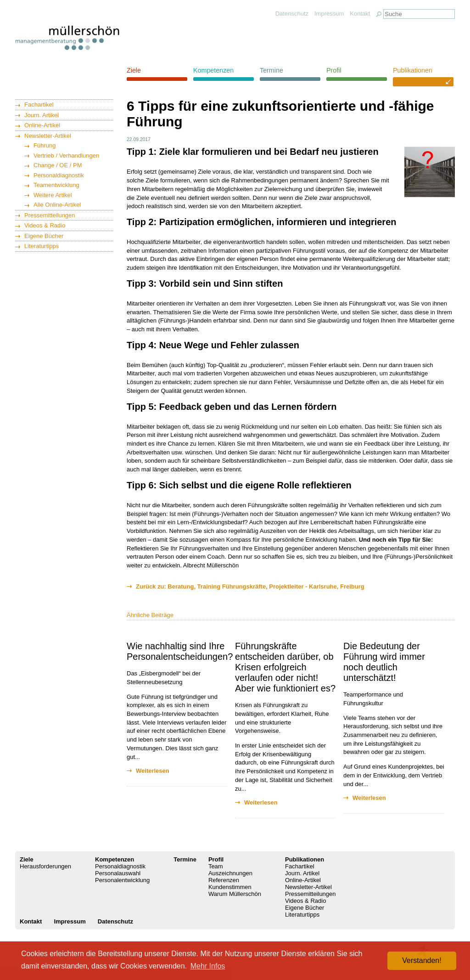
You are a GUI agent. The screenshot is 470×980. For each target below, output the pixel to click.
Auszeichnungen (230, 873)
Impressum (329, 14)
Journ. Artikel (42, 115)
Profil (334, 70)
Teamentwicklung (56, 185)
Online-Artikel (42, 125)
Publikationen (413, 70)
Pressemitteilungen (50, 215)
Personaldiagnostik (59, 175)
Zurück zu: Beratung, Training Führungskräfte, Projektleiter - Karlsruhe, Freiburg (250, 586)
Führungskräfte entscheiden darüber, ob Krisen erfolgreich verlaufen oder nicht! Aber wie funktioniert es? (285, 667)
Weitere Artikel (53, 195)
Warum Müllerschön (235, 894)
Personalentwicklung (122, 880)
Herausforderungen (45, 866)
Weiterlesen (153, 771)
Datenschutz (292, 14)
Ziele (134, 70)
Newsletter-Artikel (48, 136)
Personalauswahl (118, 873)
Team (216, 866)
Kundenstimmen (230, 887)
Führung (45, 145)
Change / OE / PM (58, 165)
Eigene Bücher (44, 236)
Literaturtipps (42, 246)
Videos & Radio (45, 225)
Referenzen (224, 880)
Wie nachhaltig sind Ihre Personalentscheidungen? (180, 651)
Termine (271, 70)
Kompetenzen (213, 70)
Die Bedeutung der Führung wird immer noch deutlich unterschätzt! (384, 662)
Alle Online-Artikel (57, 205)
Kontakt (360, 14)
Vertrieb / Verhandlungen (66, 156)
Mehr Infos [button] (208, 966)
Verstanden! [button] (422, 960)
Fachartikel (39, 105)
